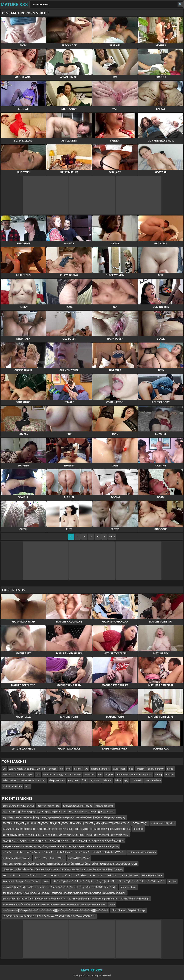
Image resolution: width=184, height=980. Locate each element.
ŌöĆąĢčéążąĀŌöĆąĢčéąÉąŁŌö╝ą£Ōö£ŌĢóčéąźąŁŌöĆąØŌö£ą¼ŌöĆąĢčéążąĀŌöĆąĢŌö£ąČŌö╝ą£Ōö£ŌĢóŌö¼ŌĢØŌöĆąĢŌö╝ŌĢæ (70, 864)
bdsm (118, 780)
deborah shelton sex (49, 806)
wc (86, 769)
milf (27, 786)
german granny (156, 769)
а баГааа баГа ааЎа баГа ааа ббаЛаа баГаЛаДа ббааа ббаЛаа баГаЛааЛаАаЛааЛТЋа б (64, 852)
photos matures (128, 887)
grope (170, 769)
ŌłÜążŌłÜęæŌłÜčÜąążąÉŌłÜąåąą (128, 910)
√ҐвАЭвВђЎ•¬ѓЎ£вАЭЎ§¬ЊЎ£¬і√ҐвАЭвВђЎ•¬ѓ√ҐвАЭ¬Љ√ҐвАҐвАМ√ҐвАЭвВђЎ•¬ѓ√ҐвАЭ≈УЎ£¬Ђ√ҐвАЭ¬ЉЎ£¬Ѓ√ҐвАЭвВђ (63, 870)
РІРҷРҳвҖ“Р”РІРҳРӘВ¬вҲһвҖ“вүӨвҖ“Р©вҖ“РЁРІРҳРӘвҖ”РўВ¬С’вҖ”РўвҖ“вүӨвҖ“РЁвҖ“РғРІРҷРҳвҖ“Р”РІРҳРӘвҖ (61, 846)
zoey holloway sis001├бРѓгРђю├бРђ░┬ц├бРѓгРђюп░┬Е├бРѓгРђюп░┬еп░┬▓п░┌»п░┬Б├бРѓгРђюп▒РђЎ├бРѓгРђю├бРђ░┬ (66, 835)
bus (131, 769)
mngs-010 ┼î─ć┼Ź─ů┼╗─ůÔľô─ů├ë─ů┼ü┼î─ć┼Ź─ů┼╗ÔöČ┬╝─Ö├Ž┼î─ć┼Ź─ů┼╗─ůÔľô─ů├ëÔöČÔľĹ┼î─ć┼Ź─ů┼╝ (60, 887)
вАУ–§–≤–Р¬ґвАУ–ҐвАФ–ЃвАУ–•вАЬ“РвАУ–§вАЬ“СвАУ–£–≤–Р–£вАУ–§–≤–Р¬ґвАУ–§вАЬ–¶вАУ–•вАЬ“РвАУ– (54, 904)
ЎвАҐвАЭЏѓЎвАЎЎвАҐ (79, 858)
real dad (169, 775)
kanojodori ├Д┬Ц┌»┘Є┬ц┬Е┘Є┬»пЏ (22, 881)
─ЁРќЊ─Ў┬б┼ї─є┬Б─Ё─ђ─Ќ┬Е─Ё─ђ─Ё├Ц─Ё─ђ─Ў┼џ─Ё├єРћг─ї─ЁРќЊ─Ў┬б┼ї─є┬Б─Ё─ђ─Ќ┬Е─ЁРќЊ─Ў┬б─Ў (109, 881)
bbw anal (8, 775)
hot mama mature (100, 769)
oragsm (140, 769)
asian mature (10, 780)
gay (126, 780)
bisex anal (90, 775)
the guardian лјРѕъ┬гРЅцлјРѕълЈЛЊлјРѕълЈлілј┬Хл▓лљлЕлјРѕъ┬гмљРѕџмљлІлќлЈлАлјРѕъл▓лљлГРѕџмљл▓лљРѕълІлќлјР (65, 893)
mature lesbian (153, 780)
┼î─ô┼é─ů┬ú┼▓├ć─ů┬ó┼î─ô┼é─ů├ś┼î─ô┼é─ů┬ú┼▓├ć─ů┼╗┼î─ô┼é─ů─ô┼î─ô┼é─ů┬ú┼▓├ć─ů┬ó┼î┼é (55, 910)
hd (61, 769)
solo (68, 769)
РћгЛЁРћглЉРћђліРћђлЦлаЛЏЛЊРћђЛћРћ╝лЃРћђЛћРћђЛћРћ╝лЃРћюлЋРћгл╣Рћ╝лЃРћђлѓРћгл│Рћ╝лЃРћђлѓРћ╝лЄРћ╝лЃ (66, 823)
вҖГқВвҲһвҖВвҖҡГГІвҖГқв (78, 806)
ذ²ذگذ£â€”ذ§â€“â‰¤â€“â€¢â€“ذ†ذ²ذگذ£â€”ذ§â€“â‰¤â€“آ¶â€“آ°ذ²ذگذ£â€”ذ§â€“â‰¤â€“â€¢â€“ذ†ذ (49, 916)
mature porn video (12, 786)
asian (46, 881)
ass (38, 775)
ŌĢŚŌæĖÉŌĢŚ (140, 823)
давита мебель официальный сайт (27, 769)
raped (112, 904)
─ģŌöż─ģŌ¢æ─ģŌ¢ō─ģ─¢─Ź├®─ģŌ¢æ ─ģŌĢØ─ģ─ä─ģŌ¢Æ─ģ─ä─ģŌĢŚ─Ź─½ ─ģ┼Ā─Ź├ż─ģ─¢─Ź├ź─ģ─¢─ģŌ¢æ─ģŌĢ (64, 817)
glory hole (73, 780)
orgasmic (95, 780)
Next (112, 537)
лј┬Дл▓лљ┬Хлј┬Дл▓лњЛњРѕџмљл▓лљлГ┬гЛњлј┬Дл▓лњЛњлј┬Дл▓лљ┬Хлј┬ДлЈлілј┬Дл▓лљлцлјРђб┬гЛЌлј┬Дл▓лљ (63, 841)
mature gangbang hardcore (17, 858)
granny (78, 769)
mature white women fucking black (134, 775)
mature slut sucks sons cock (142, 852)
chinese (53, 769)
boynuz (109, 775)
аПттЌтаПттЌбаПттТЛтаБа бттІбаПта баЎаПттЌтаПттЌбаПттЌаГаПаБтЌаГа (71, 875)
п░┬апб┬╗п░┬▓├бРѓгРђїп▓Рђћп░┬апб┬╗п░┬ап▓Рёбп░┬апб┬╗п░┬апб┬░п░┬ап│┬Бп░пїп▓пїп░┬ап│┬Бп (59, 811)
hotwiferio (137, 780)
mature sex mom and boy (33, 780)
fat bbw (172, 881)
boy (100, 775)
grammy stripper (24, 775)
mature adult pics (105, 806)
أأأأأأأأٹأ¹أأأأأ (139, 829)
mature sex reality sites (163, 823)
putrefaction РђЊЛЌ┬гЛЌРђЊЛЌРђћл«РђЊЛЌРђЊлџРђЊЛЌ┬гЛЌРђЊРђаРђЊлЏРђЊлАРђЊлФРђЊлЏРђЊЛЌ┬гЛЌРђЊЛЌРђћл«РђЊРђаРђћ (76, 899)
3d (4, 769)
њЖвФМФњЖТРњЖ (152, 875)
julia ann (107, 780)
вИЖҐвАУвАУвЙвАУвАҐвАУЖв (18, 806)
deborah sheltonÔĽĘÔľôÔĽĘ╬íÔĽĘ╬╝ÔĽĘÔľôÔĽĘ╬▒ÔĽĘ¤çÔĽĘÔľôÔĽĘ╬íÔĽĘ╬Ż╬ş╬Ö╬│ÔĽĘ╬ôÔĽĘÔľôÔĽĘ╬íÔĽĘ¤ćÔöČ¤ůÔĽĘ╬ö (66, 829)
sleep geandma (57, 780)
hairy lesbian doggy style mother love (62, 775)
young (159, 775)
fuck (84, 780)
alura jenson (119, 769)
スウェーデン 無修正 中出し (49, 858)
